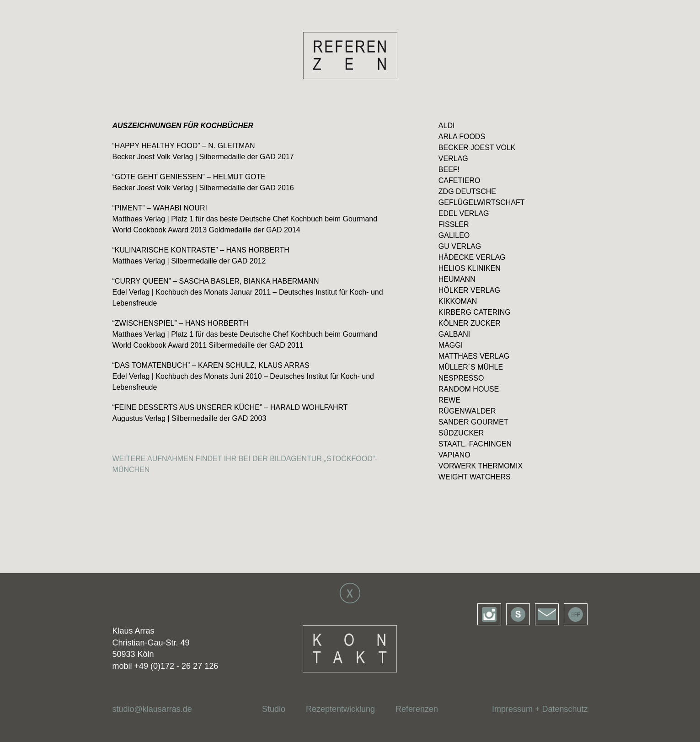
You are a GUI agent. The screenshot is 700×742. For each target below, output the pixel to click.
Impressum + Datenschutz (540, 709)
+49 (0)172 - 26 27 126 (176, 666)
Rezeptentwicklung (340, 709)
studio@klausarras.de (152, 709)
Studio (274, 709)
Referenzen (417, 709)
